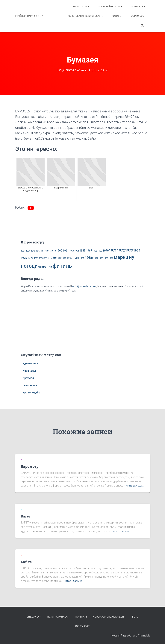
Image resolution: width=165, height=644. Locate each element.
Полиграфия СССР (110, 7)
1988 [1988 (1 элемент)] (101, 258)
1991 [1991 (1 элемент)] (111, 258)
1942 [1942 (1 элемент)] (33, 251)
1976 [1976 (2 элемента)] (30, 258)
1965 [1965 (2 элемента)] (82, 251)
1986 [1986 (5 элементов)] (89, 258)
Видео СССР (81, 7)
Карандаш (29, 371)
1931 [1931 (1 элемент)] (23, 251)
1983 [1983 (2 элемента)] (69, 258)
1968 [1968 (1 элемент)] (95, 251)
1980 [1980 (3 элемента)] (52, 258)
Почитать (138, 7)
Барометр (30, 466)
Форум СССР (138, 16)
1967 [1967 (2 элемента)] (89, 251)
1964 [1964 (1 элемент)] (77, 251)
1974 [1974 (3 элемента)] (137, 250)
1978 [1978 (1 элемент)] (41, 258)
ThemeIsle (144, 636)
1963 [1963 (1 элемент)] (72, 251)
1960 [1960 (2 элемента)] (59, 251)
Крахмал (28, 378)
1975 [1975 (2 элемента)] (24, 258)
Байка (26, 562)
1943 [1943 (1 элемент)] (38, 251)
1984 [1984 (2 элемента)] (76, 258)
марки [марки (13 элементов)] (121, 257)
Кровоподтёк (31, 392)
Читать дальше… (134, 486)
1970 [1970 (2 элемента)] (106, 251)
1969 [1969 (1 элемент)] (100, 251)
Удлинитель (30, 363)
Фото (117, 16)
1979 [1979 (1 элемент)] (46, 258)
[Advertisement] (83, 322)
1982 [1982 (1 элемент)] (64, 258)
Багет (26, 516)
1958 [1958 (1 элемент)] (53, 251)
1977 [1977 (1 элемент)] (36, 258)
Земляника (30, 385)
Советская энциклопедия (86, 16)
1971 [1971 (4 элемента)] (113, 250)
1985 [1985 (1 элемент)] (82, 258)
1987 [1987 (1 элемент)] (96, 258)
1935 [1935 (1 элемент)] (28, 251)
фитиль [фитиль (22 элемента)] (62, 266)
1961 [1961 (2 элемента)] (66, 251)
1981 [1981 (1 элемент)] (59, 258)
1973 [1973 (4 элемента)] (129, 250)
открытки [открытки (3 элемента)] (45, 267)
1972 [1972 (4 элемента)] (121, 250)
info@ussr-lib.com (84, 286)
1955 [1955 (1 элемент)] (48, 251)
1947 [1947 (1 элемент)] (43, 251)
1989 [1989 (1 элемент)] (106, 258)
